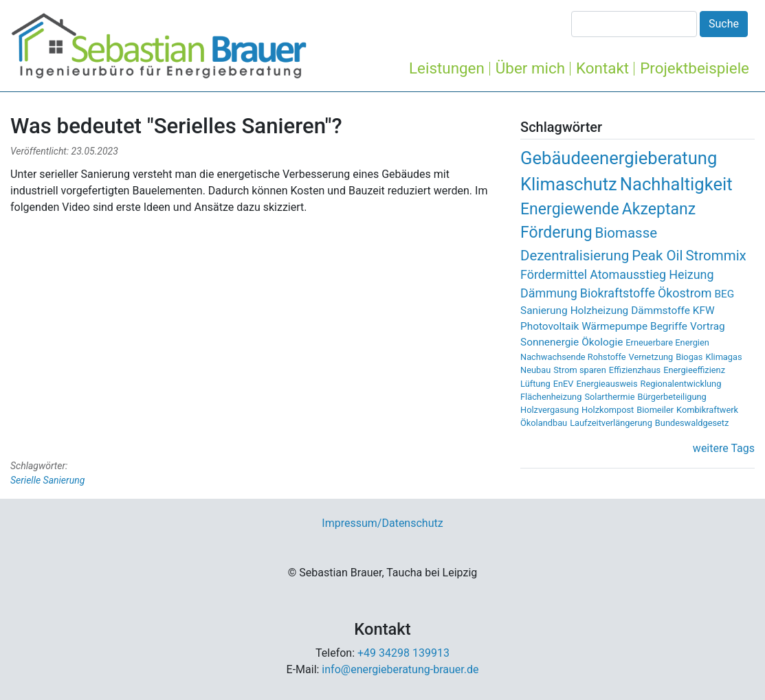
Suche (724, 24)
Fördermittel (554, 274)
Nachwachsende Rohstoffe (573, 357)
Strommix (716, 256)
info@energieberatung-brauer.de (400, 669)
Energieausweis (607, 384)
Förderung (556, 233)
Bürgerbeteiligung (672, 397)
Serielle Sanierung (47, 480)
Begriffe (669, 326)
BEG (724, 294)
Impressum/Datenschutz (382, 523)
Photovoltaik (550, 326)
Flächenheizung (551, 397)
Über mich (530, 68)
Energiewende (570, 209)
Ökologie (602, 342)
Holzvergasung (550, 410)
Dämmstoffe (661, 311)
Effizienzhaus (635, 370)
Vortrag (708, 326)
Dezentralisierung (575, 256)
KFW (704, 311)
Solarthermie (609, 397)
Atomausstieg (628, 274)
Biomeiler (655, 410)
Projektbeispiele (695, 68)
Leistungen (447, 68)
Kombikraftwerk (707, 410)
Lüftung (535, 384)
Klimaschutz (569, 184)
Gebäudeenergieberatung (619, 158)
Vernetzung (651, 357)
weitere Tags (724, 448)
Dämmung (549, 293)
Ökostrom (685, 293)
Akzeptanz (659, 209)
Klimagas (723, 357)
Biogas (689, 357)
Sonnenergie (550, 342)
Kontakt (602, 68)
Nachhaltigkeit (676, 184)
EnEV (564, 384)
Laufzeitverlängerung (611, 423)
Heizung (691, 274)
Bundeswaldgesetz (692, 423)
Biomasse (626, 233)
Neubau (535, 370)
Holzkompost (608, 410)
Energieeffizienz (694, 370)
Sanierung (544, 311)
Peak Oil (657, 256)
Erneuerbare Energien (667, 342)
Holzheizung (600, 311)
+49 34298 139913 (403, 653)
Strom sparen (580, 370)
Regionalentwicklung (681, 384)
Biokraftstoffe (618, 293)
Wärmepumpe (614, 326)
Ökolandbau (544, 423)
